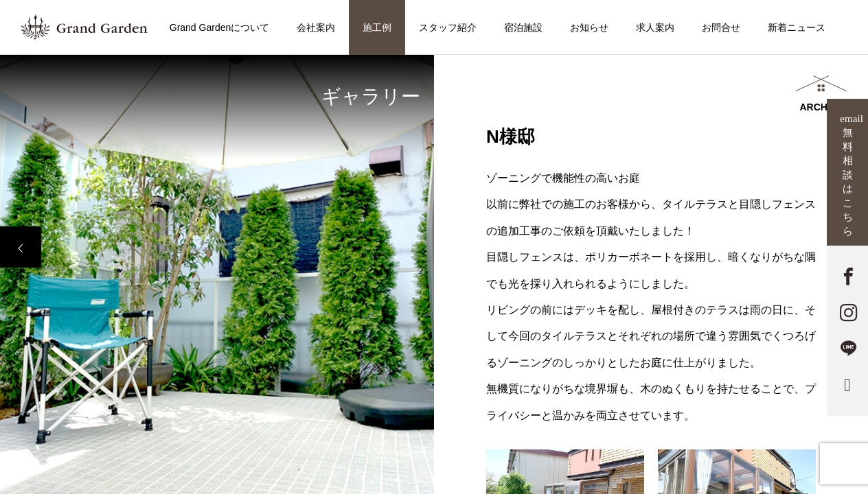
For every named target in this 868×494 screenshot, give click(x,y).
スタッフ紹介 (448, 27)
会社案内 (316, 27)
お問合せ (721, 27)
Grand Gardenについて (220, 27)
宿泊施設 (523, 27)
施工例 (377, 27)
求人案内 (655, 27)
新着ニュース (797, 27)
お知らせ (589, 27)
